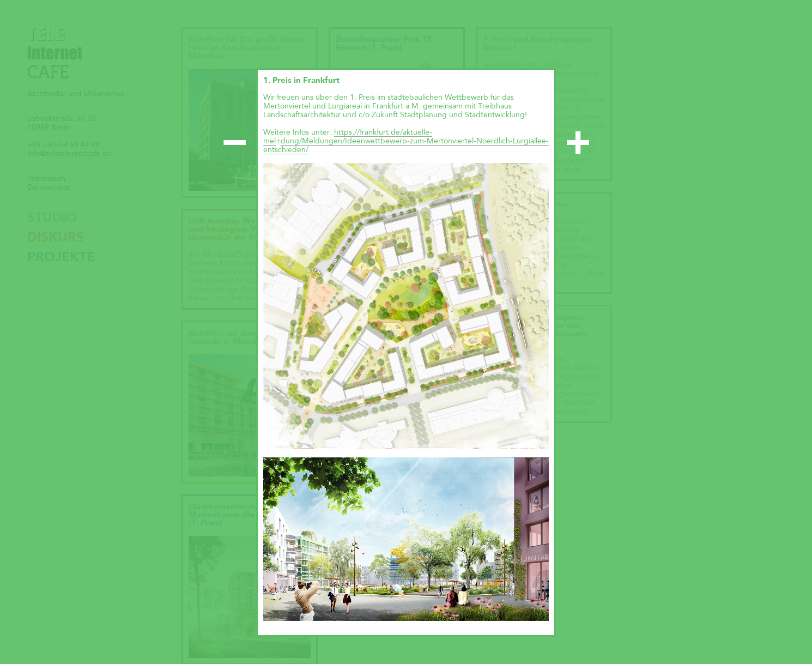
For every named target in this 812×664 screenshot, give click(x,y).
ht (338, 132)
